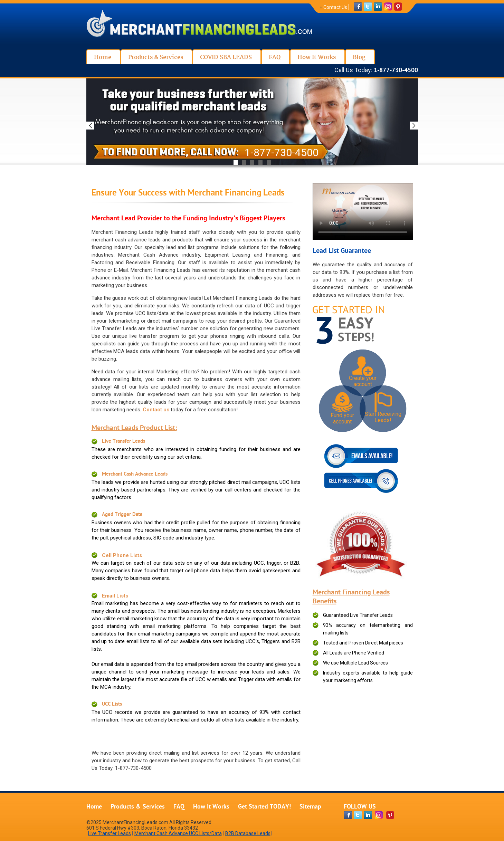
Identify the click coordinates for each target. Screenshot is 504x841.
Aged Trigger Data (122, 515)
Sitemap (310, 807)
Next (414, 126)
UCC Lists (112, 704)
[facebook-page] (348, 815)
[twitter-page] (358, 815)
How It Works (211, 807)
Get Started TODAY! (264, 807)
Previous (90, 126)
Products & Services (138, 807)
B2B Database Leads (248, 833)
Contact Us (335, 7)
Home (94, 807)
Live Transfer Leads (123, 442)
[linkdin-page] (368, 815)
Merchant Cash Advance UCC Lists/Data (178, 833)
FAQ (179, 807)
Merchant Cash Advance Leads (135, 474)
